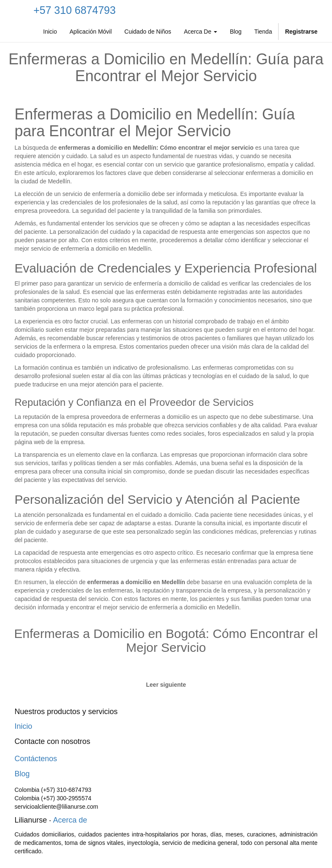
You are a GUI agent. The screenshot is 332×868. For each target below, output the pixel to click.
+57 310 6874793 (75, 10)
